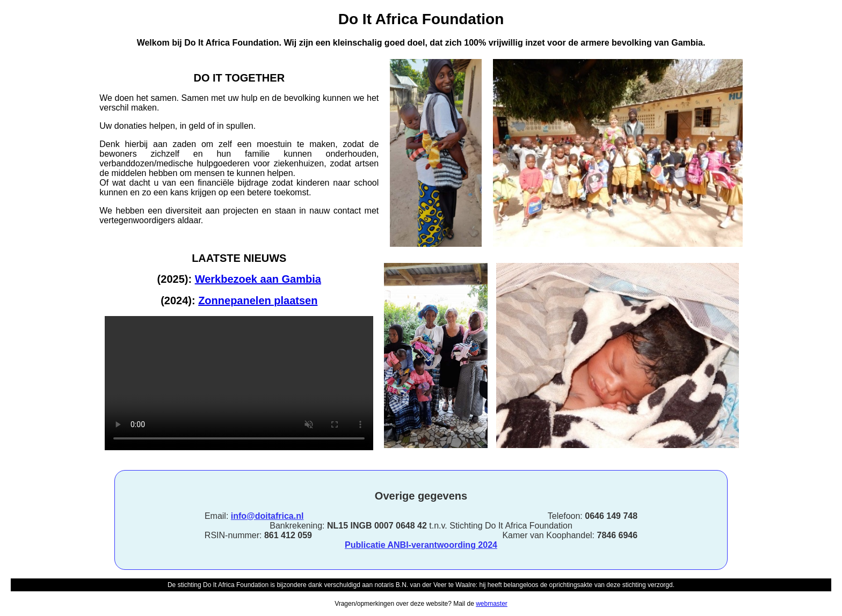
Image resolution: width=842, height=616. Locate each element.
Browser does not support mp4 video (239, 383)
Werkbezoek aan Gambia (258, 279)
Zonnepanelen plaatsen (258, 300)
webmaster (492, 604)
